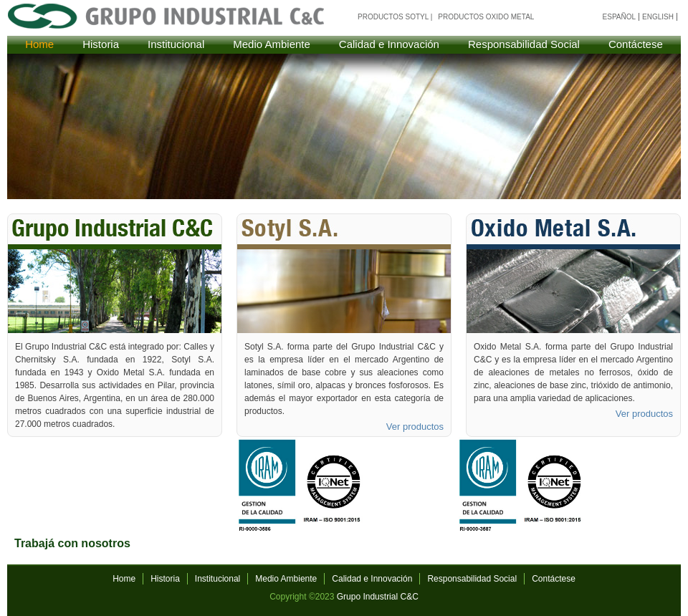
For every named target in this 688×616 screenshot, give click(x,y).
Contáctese (636, 44)
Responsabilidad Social (524, 44)
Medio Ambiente (272, 44)
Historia (101, 44)
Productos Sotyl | (395, 17)
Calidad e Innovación (389, 44)
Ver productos (415, 427)
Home (39, 44)
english (658, 17)
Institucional (176, 44)
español (620, 17)
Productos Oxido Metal (486, 17)
